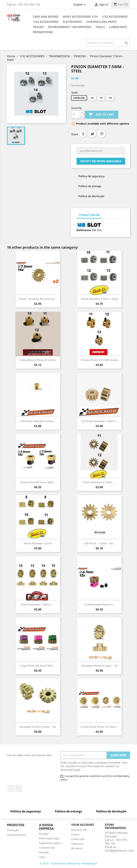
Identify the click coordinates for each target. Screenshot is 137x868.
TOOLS (100, 27)
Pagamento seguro (50, 843)
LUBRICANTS (118, 27)
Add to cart (102, 115)
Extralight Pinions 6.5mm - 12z (38, 727)
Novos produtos (16, 835)
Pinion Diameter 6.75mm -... (99, 482)
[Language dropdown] (80, 5)
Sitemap (44, 852)
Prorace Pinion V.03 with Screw (99, 360)
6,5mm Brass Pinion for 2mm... (99, 727)
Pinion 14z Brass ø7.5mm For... (38, 299)
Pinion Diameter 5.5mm (38, 543)
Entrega (44, 834)
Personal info (79, 830)
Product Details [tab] (89, 215)
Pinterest (102, 134)
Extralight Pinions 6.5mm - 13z (99, 666)
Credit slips (78, 839)
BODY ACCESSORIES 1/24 (80, 17)
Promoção (13, 830)
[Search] (108, 43)
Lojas (42, 857)
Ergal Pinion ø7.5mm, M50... (38, 666)
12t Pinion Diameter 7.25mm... (99, 421)
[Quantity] (75, 115)
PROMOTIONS (43, 32)
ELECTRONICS (72, 22)
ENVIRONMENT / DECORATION (70, 27)
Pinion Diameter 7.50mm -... (38, 604)
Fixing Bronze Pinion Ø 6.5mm (38, 360)
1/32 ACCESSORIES (115, 17)
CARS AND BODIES (46, 17)
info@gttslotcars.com (119, 851)
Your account (83, 825)
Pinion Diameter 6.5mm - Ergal (99, 299)
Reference (84, 230)
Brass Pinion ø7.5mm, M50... (38, 482)
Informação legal (49, 838)
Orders (75, 834)
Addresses (77, 844)
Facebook (11, 789)
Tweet (92, 134)
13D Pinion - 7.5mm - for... (99, 543)
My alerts (77, 848)
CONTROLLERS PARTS (101, 22)
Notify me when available (101, 161)
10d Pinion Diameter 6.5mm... (38, 421)
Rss (19, 789)
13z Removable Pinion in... (99, 604)
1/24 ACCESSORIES (46, 22)
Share (83, 134)
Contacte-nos (47, 848)
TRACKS (38, 27)
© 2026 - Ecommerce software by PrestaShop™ (69, 863)
